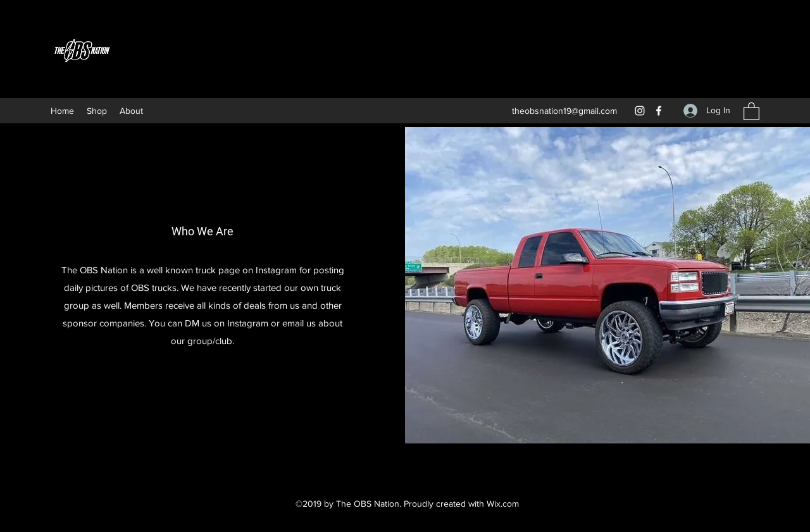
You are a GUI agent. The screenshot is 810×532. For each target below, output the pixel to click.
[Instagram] (640, 111)
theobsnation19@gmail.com (564, 111)
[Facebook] (659, 111)
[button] (751, 111)
